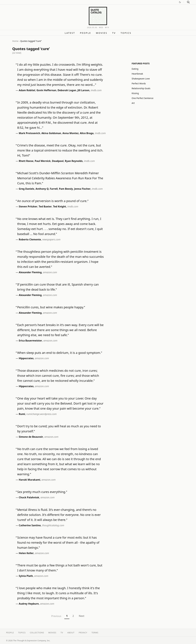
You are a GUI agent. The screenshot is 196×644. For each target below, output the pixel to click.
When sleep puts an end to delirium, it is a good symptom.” (60, 353)
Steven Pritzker (28, 206)
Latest (70, 33)
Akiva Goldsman (51, 133)
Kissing (135, 93)
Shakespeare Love (141, 79)
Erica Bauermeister (30, 341)
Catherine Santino (30, 525)
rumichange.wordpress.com (41, 414)
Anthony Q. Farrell (47, 189)
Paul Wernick (43, 161)
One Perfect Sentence (143, 98)
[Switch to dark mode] (180, 2)
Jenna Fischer (82, 189)
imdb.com (96, 90)
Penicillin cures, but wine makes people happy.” (51, 307)
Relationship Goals (141, 88)
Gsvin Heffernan (46, 90)
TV (114, 33)
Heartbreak (137, 74)
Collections (37, 633)
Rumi (22, 414)
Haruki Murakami (30, 480)
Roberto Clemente (30, 239)
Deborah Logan (67, 90)
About (71, 633)
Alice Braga (87, 133)
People (85, 33)
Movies (102, 33)
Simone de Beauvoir (31, 437)
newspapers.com (51, 239)
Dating (135, 69)
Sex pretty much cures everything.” (42, 492)
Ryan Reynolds (74, 161)
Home (15, 41)
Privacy (83, 633)
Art (133, 103)
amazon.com (50, 272)
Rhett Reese (26, 161)
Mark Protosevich (29, 133)
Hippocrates (26, 358)
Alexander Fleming (30, 272)
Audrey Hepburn (29, 604)
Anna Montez (71, 133)
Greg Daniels (27, 189)
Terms (95, 633)
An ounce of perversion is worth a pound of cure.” (53, 201)
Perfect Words (139, 83)
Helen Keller (26, 553)
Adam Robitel (27, 90)
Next (81, 616)
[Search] (188, 2)
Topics (126, 33)
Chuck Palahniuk (29, 497)
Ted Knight (59, 206)
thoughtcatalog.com (53, 525)
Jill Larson (83, 90)
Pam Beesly (66, 189)
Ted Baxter (45, 206)
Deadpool (58, 161)
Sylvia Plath (26, 576)
